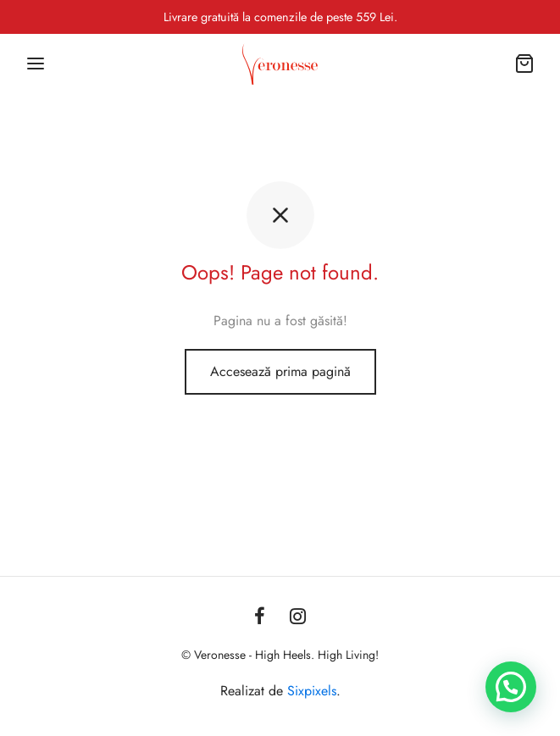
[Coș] (524, 64)
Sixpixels (312, 691)
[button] (511, 687)
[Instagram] (299, 617)
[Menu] (36, 64)
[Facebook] (260, 617)
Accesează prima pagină (280, 371)
